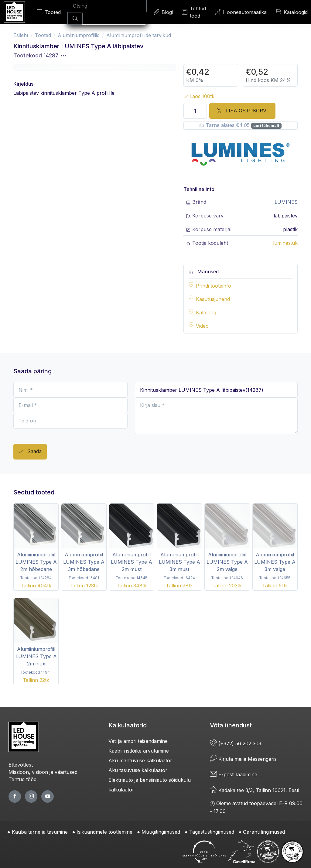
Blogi (163, 12)
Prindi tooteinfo (214, 286)
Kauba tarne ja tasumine (40, 832)
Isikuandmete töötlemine (104, 832)
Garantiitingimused (264, 832)
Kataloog (206, 313)
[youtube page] (48, 796)
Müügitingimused (161, 832)
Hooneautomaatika (241, 12)
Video (202, 326)
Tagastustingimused (212, 832)
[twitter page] (31, 796)
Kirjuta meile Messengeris (243, 759)
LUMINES (286, 202)
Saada (30, 452)
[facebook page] (15, 796)
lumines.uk (285, 243)
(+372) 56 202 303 (236, 743)
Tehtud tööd (194, 12)
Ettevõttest (21, 765)
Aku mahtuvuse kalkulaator (140, 760)
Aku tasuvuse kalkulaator (138, 770)
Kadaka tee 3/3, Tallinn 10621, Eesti (255, 790)
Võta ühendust (231, 725)
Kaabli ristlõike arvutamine (139, 751)
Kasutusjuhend (213, 299)
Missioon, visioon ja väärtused (43, 772)
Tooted (49, 12)
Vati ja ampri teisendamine (138, 741)
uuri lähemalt (266, 126)
